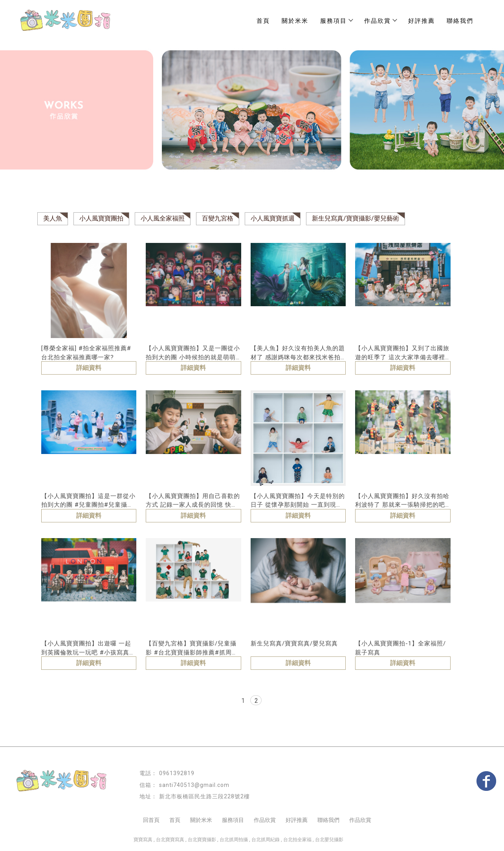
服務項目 (336, 21)
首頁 (263, 21)
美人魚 (53, 218)
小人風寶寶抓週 (273, 218)
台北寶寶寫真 (170, 840)
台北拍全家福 (297, 840)
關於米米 (295, 21)
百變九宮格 (218, 218)
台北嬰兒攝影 (329, 840)
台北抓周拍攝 (234, 840)
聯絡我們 (460, 21)
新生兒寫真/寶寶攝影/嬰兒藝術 (356, 218)
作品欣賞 (265, 820)
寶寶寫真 (143, 840)
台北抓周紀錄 (266, 840)
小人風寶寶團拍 (101, 218)
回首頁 (151, 820)
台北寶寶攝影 (202, 840)
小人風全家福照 (163, 218)
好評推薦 (422, 21)
